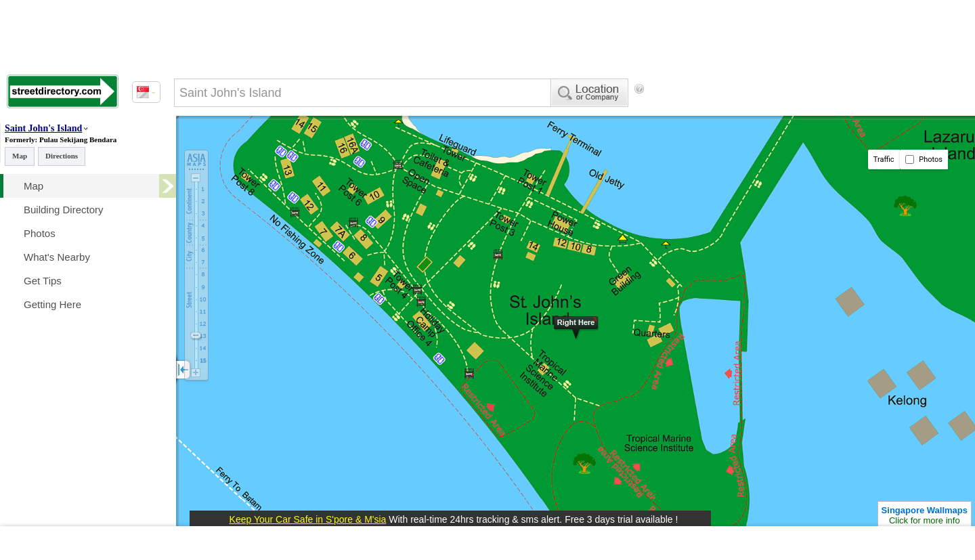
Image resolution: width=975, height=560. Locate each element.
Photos (924, 159)
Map (20, 156)
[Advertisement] (759, 112)
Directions (62, 156)
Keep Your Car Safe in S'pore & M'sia (308, 519)
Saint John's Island (43, 128)
